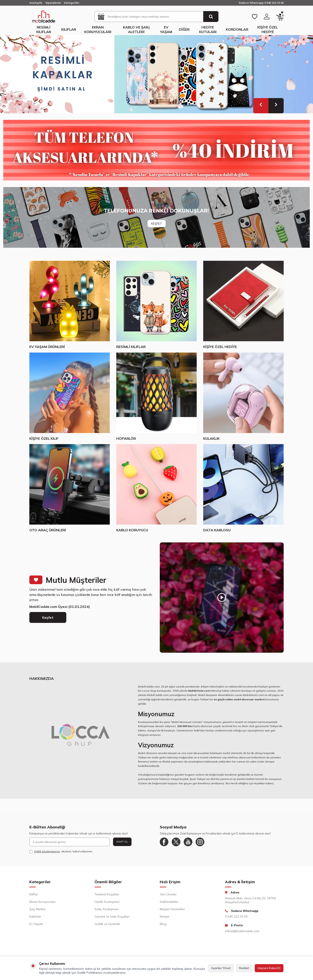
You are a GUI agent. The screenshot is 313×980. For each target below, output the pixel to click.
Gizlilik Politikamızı (90, 973)
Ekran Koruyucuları (98, 29)
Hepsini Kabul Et (269, 968)
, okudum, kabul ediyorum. (61, 851)
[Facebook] (164, 842)
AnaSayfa (36, 3)
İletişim (165, 916)
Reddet (244, 968)
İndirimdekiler (169, 902)
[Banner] (156, 217)
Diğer (184, 29)
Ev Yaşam (166, 29)
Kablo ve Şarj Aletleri (136, 29)
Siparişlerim (53, 3)
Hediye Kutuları (208, 29)
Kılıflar (69, 29)
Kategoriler (72, 3)
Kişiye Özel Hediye (268, 29)
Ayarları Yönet (221, 968)
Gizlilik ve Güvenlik (107, 924)
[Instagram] (200, 842)
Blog (163, 924)
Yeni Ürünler (168, 894)
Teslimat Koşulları (107, 894)
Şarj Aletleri (37, 909)
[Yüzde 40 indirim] (156, 150)
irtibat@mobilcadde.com (242, 931)
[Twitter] (176, 842)
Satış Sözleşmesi (107, 909)
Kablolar (35, 916)
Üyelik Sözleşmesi (107, 902)
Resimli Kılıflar (44, 29)
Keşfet (48, 617)
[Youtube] (188, 842)
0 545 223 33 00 (236, 916)
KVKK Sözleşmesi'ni (47, 851)
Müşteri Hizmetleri (172, 909)
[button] (261, 106)
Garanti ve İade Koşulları (112, 916)
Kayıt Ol (122, 842)
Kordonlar (237, 29)
